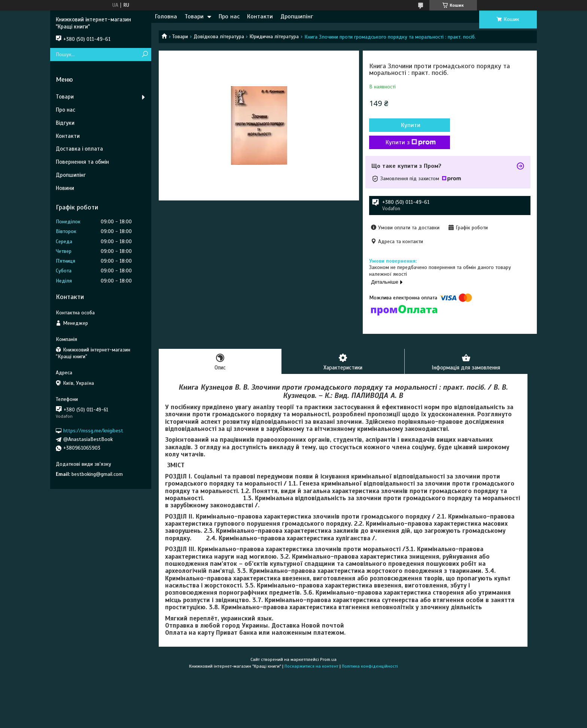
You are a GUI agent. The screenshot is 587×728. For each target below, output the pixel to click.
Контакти (260, 16)
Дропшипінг (297, 16)
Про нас (229, 16)
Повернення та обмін (82, 162)
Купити (410, 125)
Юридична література (274, 37)
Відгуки (65, 123)
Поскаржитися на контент (311, 666)
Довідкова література (219, 37)
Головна (166, 16)
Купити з (410, 142)
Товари (194, 16)
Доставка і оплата (79, 149)
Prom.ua (328, 659)
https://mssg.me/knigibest (93, 431)
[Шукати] (145, 55)
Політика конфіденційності (370, 666)
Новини (65, 188)
